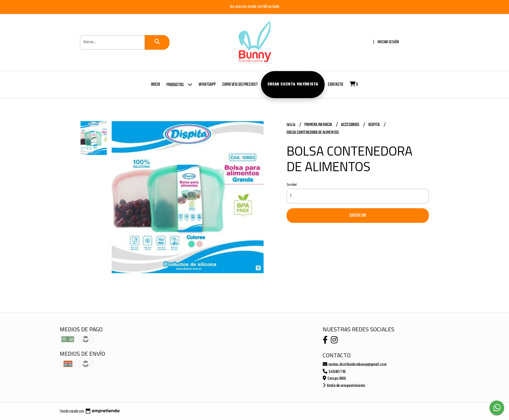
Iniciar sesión (388, 42)
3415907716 (334, 372)
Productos (179, 84)
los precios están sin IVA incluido (255, 7)
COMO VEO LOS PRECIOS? (240, 85)
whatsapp (207, 85)
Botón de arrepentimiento (344, 386)
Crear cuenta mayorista (293, 84)
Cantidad (292, 185)
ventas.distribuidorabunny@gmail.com (355, 365)
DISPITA (374, 125)
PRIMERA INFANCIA (319, 125)
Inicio (155, 85)
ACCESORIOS (351, 125)
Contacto (335, 85)
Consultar (358, 216)
